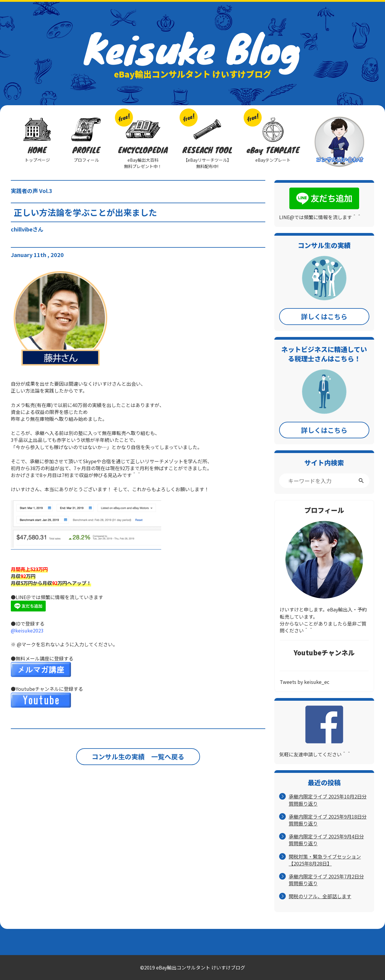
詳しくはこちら (324, 316)
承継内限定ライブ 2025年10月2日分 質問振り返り (328, 800)
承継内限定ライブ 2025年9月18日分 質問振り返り (328, 820)
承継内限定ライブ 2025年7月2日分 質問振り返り (326, 880)
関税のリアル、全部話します (320, 896)
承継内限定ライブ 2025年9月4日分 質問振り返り (326, 840)
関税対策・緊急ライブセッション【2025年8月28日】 (325, 860)
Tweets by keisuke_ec (305, 682)
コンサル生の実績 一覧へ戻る (138, 756)
